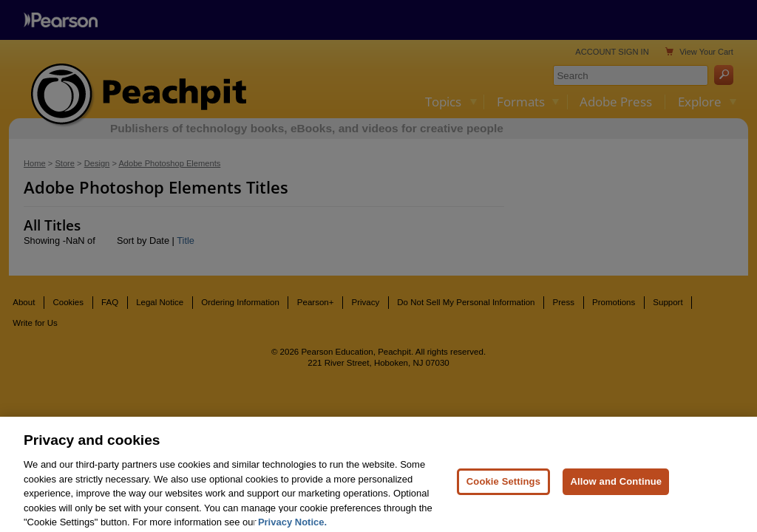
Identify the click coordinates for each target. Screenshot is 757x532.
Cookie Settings (503, 492)
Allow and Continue (616, 492)
